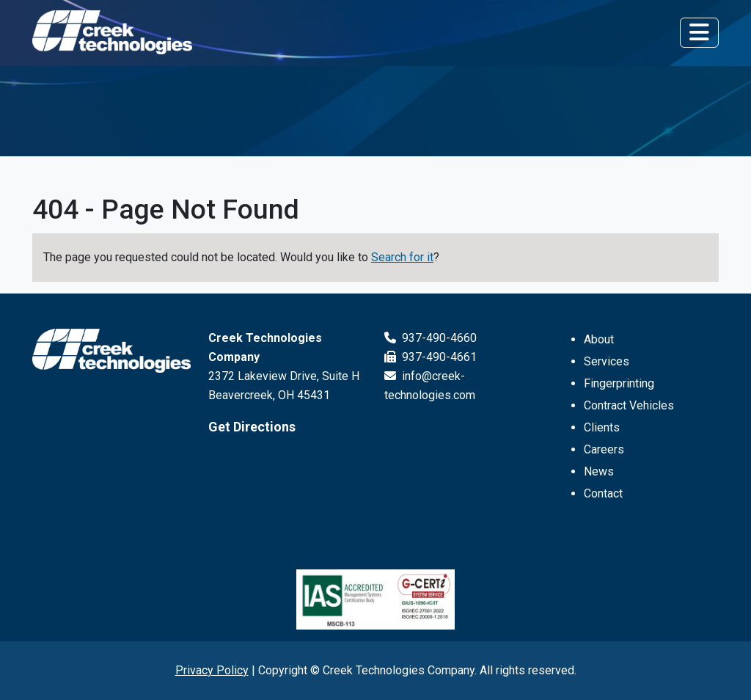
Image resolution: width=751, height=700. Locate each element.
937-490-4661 (431, 357)
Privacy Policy (212, 670)
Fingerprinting (619, 383)
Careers (604, 449)
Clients (602, 427)
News (599, 471)
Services (607, 361)
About (599, 339)
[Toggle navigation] (699, 32)
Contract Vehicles (629, 405)
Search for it (402, 257)
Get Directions (252, 427)
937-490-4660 (431, 338)
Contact (603, 493)
